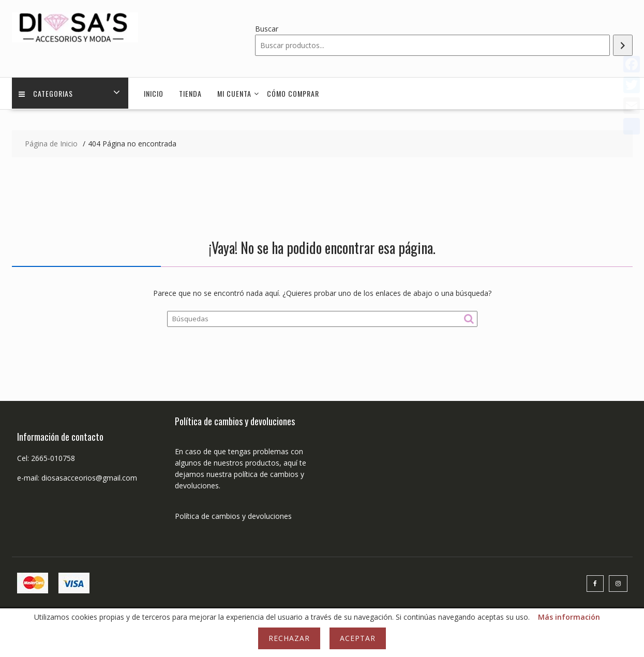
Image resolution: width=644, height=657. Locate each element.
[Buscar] (623, 45)
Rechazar (289, 638)
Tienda (190, 93)
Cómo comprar (293, 93)
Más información (569, 617)
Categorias (47, 93)
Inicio (154, 93)
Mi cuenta (234, 93)
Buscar (267, 29)
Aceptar (358, 638)
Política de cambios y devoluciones (233, 516)
